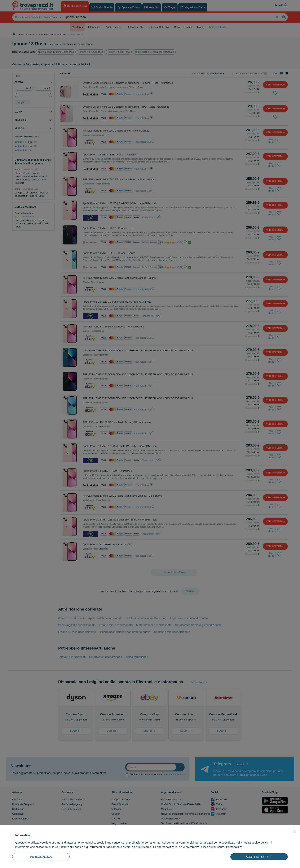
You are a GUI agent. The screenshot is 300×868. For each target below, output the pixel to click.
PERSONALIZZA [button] (41, 857)
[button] (294, 831)
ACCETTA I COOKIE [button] (259, 857)
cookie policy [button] (260, 842)
